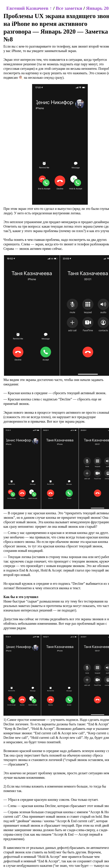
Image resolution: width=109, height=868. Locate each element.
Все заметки (69, 8)
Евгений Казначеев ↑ (29, 8)
